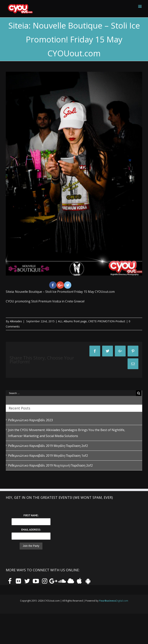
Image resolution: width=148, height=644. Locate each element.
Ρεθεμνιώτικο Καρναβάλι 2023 (30, 420)
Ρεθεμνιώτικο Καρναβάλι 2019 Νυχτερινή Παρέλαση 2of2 (50, 465)
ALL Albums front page (72, 321)
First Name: (31, 515)
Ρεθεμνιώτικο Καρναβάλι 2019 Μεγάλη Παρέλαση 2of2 (48, 446)
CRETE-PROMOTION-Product (107, 321)
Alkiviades (16, 321)
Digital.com (114, 601)
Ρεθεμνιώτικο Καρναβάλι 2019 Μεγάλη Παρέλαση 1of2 (48, 456)
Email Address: (31, 530)
